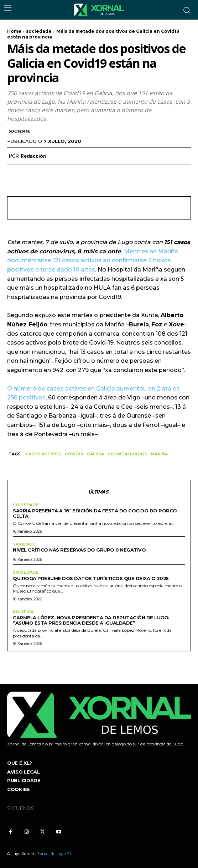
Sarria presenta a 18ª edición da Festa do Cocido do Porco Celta (95, 513)
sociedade (39, 31)
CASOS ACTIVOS (43, 454)
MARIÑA (159, 454)
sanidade (24, 544)
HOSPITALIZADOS (127, 454)
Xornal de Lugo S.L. (55, 854)
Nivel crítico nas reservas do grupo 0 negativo (79, 550)
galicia (95, 454)
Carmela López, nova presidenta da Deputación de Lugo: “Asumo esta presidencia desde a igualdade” (91, 620)
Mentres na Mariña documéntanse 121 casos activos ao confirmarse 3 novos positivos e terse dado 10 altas (93, 260)
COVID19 (74, 454)
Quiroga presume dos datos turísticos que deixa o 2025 (91, 578)
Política (23, 612)
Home (14, 31)
